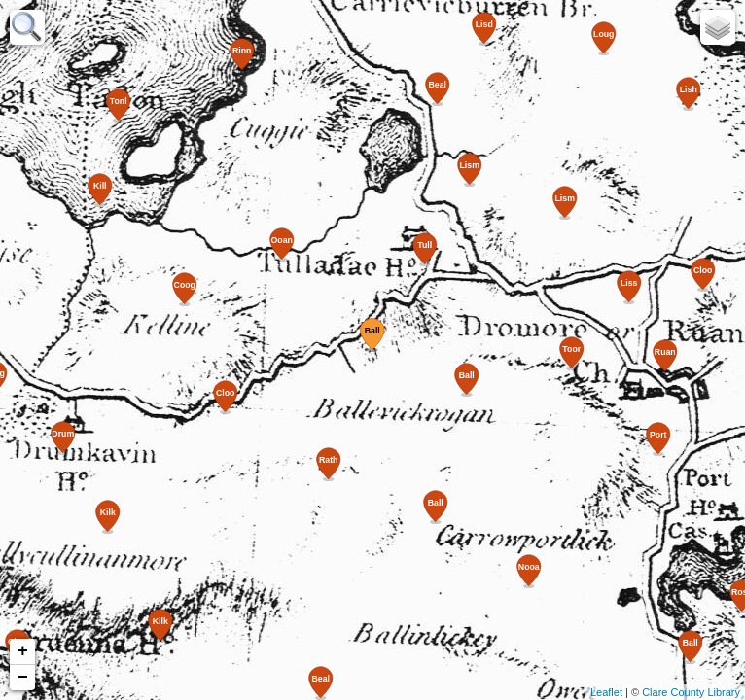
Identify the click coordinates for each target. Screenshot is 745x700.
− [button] (23, 678)
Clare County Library (691, 692)
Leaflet (606, 692)
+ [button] (23, 651)
